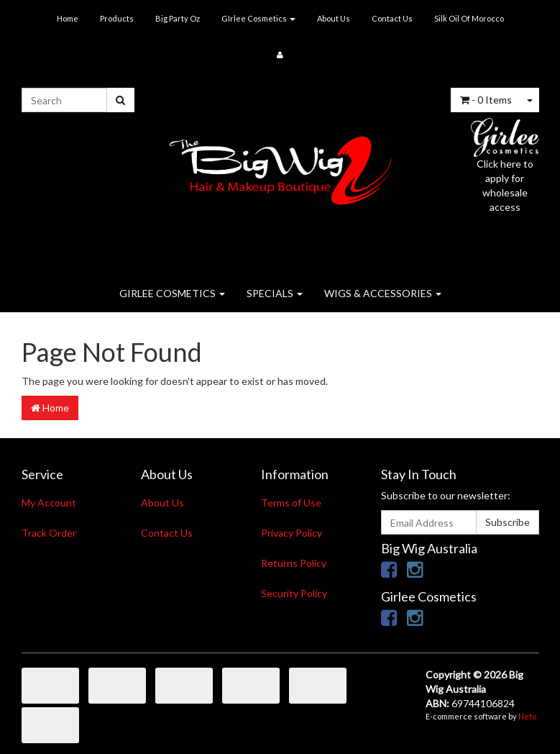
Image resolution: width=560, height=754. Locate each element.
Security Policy (294, 593)
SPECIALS (275, 293)
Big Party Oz (178, 18)
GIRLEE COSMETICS (172, 293)
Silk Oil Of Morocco (469, 18)
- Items (486, 100)
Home (68, 18)
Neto (527, 716)
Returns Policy (294, 563)
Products (117, 18)
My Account (49, 503)
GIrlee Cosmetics (258, 18)
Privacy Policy (292, 533)
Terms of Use (291, 503)
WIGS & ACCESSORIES (383, 293)
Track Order (49, 533)
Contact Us (392, 18)
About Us (334, 18)
